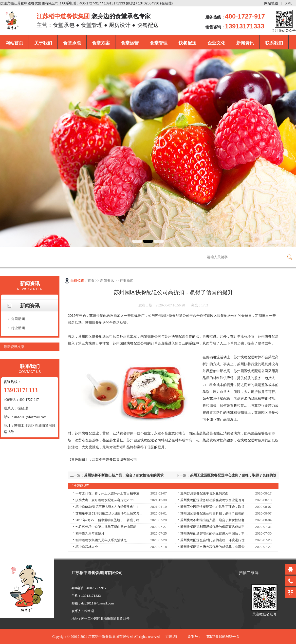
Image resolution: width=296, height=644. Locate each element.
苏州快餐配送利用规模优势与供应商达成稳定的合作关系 (220, 527)
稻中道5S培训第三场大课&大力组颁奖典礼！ (107, 507)
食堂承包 (72, 43)
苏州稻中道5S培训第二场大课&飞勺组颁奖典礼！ (111, 513)
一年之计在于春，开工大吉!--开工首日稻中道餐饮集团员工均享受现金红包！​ (130, 493)
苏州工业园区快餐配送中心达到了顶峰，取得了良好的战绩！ (224, 507)
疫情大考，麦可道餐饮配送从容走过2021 (105, 500)
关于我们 (43, 43)
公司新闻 (18, 319)
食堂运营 (130, 43)
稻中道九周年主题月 (90, 533)
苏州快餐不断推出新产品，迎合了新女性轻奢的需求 (124, 475)
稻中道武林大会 (87, 547)
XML (289, 3)
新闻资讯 (245, 43)
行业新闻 (18, 328)
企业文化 (216, 43)
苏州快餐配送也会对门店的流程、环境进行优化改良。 (219, 540)
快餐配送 (187, 43)
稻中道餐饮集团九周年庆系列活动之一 (103, 540)
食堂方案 (101, 43)
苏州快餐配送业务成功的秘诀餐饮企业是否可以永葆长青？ (222, 500)
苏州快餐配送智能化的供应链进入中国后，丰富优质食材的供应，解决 (230, 533)
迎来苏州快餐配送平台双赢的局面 (204, 493)
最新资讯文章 (14, 347)
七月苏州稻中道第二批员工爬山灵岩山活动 (106, 527)
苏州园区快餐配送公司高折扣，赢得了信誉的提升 (216, 513)
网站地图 (271, 3)
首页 (91, 281)
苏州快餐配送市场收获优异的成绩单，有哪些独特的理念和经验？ (227, 547)
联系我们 (274, 43)
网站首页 (14, 43)
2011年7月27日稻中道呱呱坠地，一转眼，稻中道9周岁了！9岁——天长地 (128, 520)
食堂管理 (159, 43)
